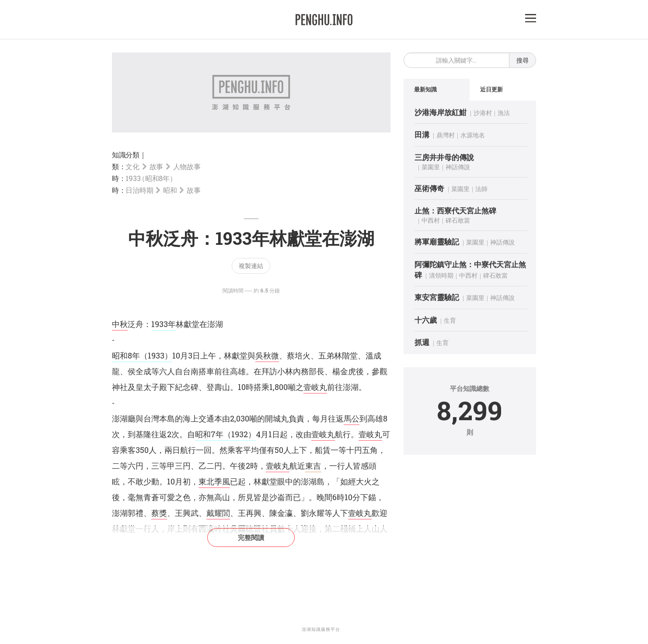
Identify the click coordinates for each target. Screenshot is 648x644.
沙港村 (483, 114)
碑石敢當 (458, 222)
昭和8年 (126, 355)
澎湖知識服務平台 (321, 629)
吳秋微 (267, 355)
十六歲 (426, 321)
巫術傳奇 (429, 190)
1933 (150, 178)
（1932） (240, 434)
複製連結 (251, 266)
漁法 (504, 114)
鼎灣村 (446, 136)
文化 (132, 166)
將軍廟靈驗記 (437, 243)
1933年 (164, 324)
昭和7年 (209, 434)
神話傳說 (458, 168)
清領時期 (441, 277)
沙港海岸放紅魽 (441, 113)
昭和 (170, 190)
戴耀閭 (218, 513)
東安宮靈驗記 (437, 298)
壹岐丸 (315, 387)
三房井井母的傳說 (444, 158)
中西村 (431, 222)
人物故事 (187, 166)
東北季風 (214, 481)
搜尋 (523, 61)
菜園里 (431, 168)
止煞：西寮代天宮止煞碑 (455, 212)
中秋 (120, 324)
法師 (481, 190)
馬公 (352, 418)
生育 (450, 322)
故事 (156, 166)
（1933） (156, 355)
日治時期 (139, 190)
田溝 (422, 136)
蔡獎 (159, 513)
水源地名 (473, 136)
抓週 (422, 343)
